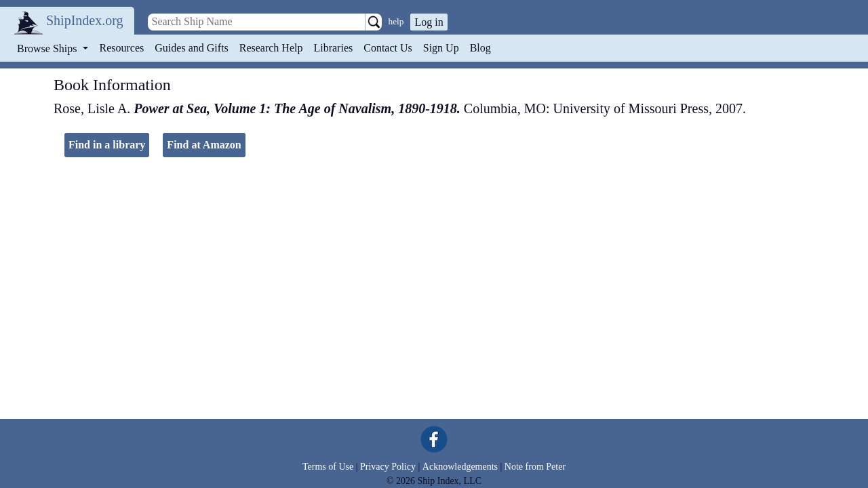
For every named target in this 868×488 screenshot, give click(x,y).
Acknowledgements (460, 467)
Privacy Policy (388, 467)
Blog (480, 48)
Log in (429, 22)
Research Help (271, 48)
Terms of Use (328, 467)
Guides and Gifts (191, 48)
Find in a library (107, 145)
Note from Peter (535, 467)
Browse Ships (48, 48)
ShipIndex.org (85, 20)
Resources (122, 48)
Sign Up (441, 48)
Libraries (333, 48)
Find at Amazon (204, 145)
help (396, 21)
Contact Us (388, 48)
